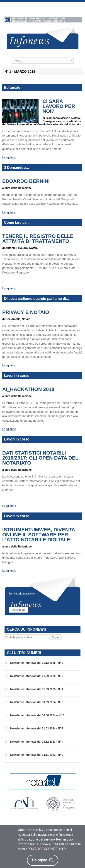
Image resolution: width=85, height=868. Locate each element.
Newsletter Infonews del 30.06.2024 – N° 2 (37, 715)
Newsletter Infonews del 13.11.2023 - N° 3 (37, 755)
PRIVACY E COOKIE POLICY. (47, 849)
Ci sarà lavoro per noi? (59, 106)
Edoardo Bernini (26, 181)
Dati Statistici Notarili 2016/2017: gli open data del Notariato (40, 458)
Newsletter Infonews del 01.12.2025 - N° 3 (37, 663)
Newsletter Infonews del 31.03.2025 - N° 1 (37, 689)
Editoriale (12, 88)
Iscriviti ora (19, 610)
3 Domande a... (17, 168)
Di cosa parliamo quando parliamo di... (36, 299)
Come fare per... (17, 223)
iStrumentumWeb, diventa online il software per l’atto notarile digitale (39, 535)
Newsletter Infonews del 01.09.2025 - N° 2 (37, 676)
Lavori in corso (17, 376)
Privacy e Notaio (26, 312)
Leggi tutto (9, 157)
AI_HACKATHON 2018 (28, 389)
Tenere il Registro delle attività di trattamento (38, 239)
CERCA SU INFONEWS (27, 629)
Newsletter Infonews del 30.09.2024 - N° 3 (37, 702)
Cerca (55, 637)
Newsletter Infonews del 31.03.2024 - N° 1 (37, 729)
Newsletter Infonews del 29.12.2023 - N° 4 (37, 742)
